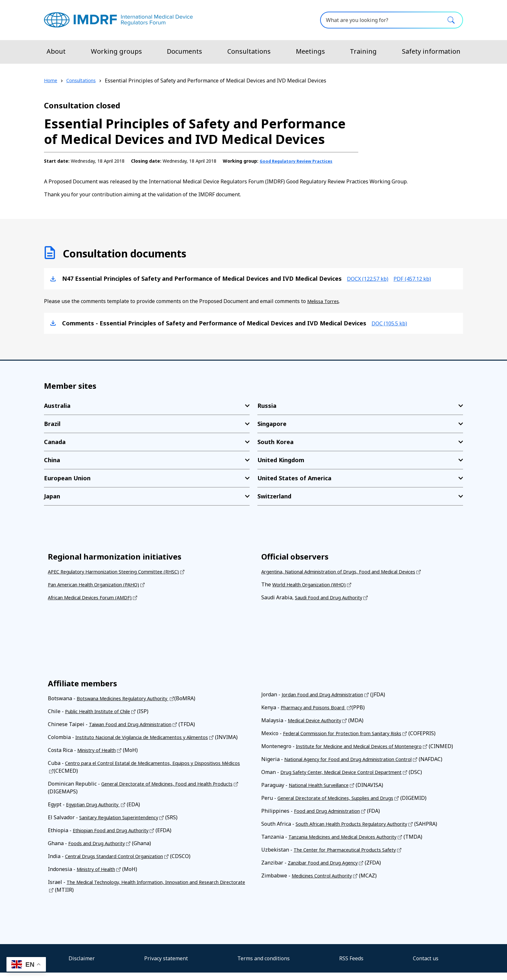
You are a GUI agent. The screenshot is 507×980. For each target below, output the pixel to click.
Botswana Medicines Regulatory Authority (129, 698)
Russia (267, 405)
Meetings (310, 51)
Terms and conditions (264, 966)
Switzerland (274, 496)
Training (363, 51)
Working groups (116, 51)
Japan (52, 496)
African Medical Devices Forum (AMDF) (95, 597)
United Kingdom (281, 460)
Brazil (52, 423)
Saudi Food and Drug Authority (332, 597)
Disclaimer (82, 966)
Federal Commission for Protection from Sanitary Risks (349, 733)
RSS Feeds (351, 966)
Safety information (431, 51)
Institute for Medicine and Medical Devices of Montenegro (367, 746)
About (56, 51)
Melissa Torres (325, 301)
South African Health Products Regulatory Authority (358, 831)
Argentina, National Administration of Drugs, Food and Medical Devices (348, 571)
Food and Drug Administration (330, 818)
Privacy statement (166, 966)
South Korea (275, 441)
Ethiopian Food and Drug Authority (115, 838)
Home (51, 81)
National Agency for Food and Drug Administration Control (355, 767)
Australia (57, 405)
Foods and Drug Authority (99, 851)
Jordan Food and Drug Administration (327, 694)
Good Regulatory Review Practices (300, 161)
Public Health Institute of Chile (103, 711)
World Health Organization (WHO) (314, 584)
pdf (421, 278)
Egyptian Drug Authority (96, 812)
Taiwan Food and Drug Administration (135, 724)
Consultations (249, 51)
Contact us (426, 966)
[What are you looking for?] (392, 20)
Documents (184, 51)
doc (392, 323)
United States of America (294, 478)
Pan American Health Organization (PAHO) (99, 584)
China (52, 460)
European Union (67, 478)
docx (371, 278)
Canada (55, 441)
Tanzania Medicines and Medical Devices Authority (350, 844)
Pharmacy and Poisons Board (317, 707)
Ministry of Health (100, 757)
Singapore (272, 423)
